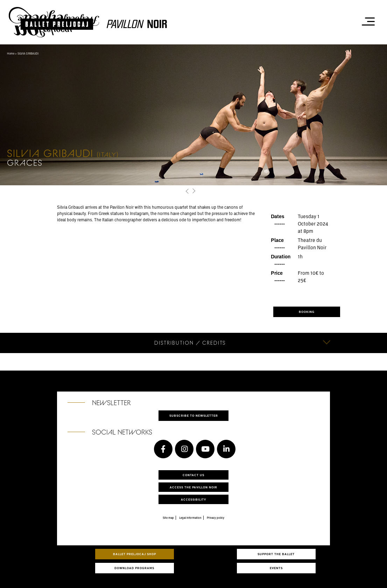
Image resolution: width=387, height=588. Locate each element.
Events (276, 568)
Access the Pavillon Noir (193, 487)
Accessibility (193, 499)
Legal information (190, 518)
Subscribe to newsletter (194, 415)
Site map (168, 518)
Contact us (193, 475)
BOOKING (307, 312)
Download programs (134, 568)
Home (11, 53)
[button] (187, 191)
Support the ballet (276, 554)
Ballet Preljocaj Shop (135, 554)
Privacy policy (216, 518)
